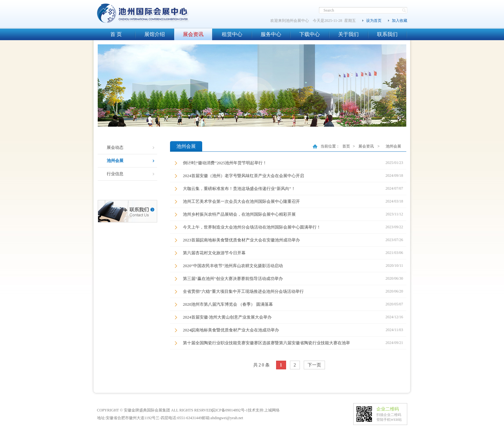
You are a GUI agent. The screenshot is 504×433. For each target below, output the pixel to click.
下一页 (314, 365)
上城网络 (272, 410)
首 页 (116, 34)
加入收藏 (400, 21)
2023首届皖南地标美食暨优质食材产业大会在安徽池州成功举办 (241, 240)
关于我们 (348, 34)
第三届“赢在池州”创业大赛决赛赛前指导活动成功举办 (233, 279)
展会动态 (115, 147)
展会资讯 (193, 34)
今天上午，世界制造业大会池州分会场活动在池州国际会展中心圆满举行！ (252, 227)
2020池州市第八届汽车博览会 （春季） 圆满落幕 (228, 304)
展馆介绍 (155, 34)
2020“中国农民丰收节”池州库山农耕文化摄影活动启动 (233, 266)
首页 (346, 146)
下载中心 (310, 34)
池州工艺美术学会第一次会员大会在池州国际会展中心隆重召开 (241, 201)
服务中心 (271, 34)
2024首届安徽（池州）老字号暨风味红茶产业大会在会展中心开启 (243, 176)
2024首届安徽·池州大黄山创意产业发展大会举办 (227, 317)
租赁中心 (232, 34)
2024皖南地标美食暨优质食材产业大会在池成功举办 (231, 330)
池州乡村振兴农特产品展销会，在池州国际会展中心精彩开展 (239, 214)
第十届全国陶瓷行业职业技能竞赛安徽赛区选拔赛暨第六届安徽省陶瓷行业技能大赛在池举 (266, 343)
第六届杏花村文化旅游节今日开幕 (214, 253)
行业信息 (115, 174)
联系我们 (387, 34)
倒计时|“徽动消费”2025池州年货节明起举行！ (225, 163)
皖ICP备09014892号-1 (230, 410)
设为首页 (374, 21)
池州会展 (115, 161)
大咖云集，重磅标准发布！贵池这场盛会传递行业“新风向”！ (239, 189)
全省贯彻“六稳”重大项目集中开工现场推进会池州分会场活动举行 (243, 291)
